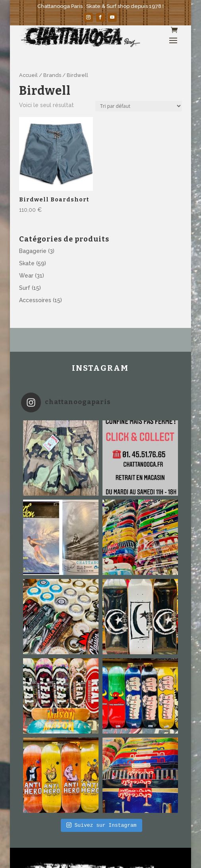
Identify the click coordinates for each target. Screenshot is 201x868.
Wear (26, 276)
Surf (25, 288)
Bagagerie (33, 251)
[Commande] (139, 106)
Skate (27, 263)
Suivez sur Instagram (101, 825)
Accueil (28, 75)
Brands (52, 75)
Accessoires (35, 300)
